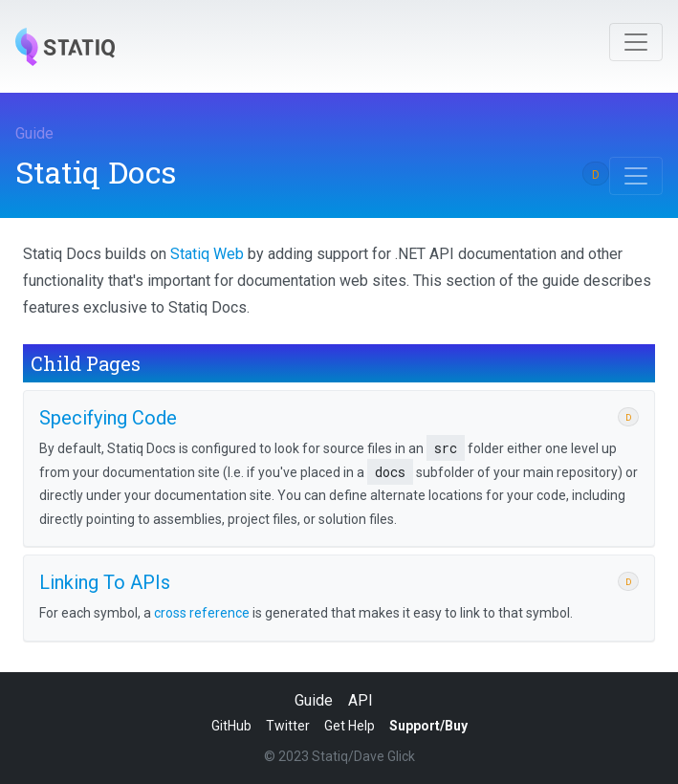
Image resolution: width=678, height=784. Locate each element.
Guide (34, 133)
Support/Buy (428, 726)
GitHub (231, 726)
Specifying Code (108, 418)
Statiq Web (207, 254)
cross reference (202, 613)
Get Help (350, 726)
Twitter (288, 726)
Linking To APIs (105, 582)
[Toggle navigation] (636, 42)
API (361, 700)
